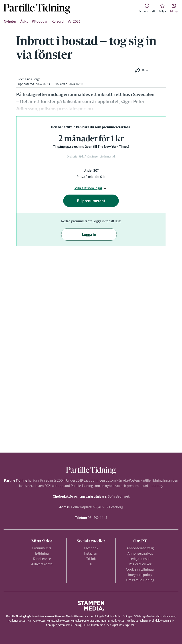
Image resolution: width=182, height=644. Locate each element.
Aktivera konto (42, 564)
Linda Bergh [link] (33, 79)
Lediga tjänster (140, 559)
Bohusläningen (124, 616)
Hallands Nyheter (166, 616)
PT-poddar (40, 21)
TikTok (91, 559)
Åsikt (24, 21)
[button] (174, 8)
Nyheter (10, 21)
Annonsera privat (140, 553)
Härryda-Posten (37, 621)
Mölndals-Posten (159, 621)
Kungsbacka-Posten (58, 621)
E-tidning (42, 553)
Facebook (91, 548)
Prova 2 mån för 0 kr (91, 177)
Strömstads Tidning (70, 625)
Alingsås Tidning (104, 616)
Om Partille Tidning (140, 580)
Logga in (89, 234)
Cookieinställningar (140, 569)
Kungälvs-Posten (80, 621)
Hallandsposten (17, 621)
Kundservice (42, 559)
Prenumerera (42, 548)
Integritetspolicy (140, 575)
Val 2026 (74, 21)
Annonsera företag (140, 548)
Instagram (91, 553)
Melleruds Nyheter (137, 621)
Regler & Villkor (140, 564)
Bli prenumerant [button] (91, 201)
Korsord (58, 21)
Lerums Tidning (100, 621)
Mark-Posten (118, 621)
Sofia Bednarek (119, 496)
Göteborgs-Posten (144, 616)
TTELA (86, 625)
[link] (37, 9)
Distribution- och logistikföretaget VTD (114, 625)
